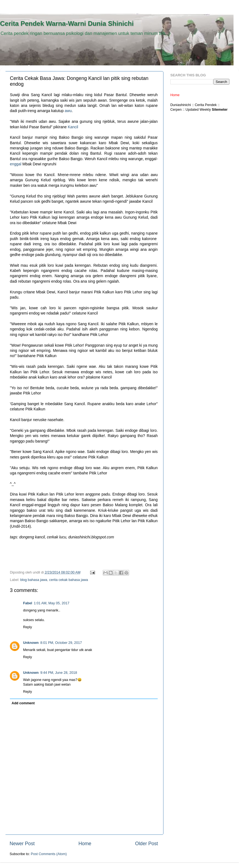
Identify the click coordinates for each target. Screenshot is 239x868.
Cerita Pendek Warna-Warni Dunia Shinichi (67, 23)
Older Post (147, 844)
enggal (16, 164)
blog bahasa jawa (34, 580)
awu (68, 111)
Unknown (31, 643)
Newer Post (22, 844)
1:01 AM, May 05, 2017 (52, 603)
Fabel (28, 603)
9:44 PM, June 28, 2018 (59, 673)
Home (85, 844)
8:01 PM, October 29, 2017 (61, 643)
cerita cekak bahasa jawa (69, 580)
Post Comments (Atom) (49, 854)
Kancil (73, 127)
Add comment (23, 703)
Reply (27, 627)
